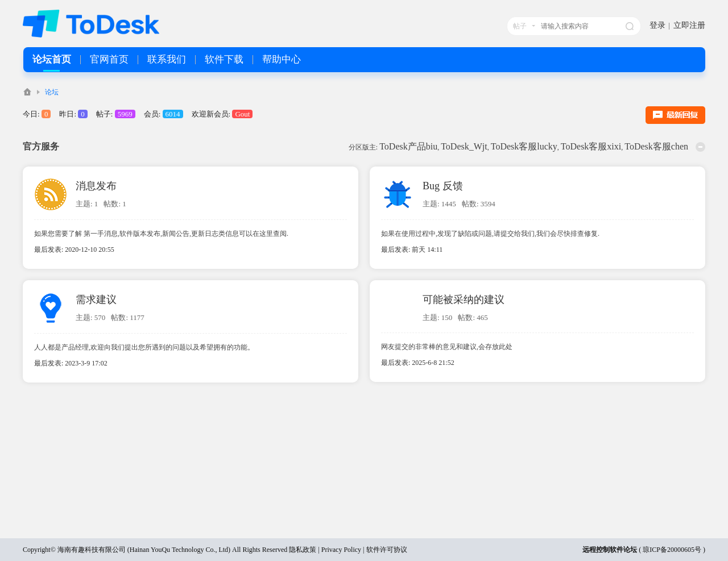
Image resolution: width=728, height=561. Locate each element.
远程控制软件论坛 (610, 550)
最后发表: (412, 250)
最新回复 (675, 115)
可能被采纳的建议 (464, 300)
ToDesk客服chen (656, 146)
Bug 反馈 (443, 186)
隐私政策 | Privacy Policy (325, 550)
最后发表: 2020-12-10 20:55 (74, 250)
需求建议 (96, 300)
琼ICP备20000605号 (672, 550)
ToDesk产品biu (408, 146)
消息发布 (96, 186)
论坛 (52, 92)
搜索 (630, 26)
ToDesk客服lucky (524, 146)
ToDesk (27, 92)
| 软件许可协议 (384, 550)
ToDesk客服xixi (591, 146)
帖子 (520, 26)
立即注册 (689, 25)
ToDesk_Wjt (464, 146)
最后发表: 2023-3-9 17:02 (71, 363)
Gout (242, 114)
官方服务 (41, 146)
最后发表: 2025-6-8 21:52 (418, 363)
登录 (657, 25)
